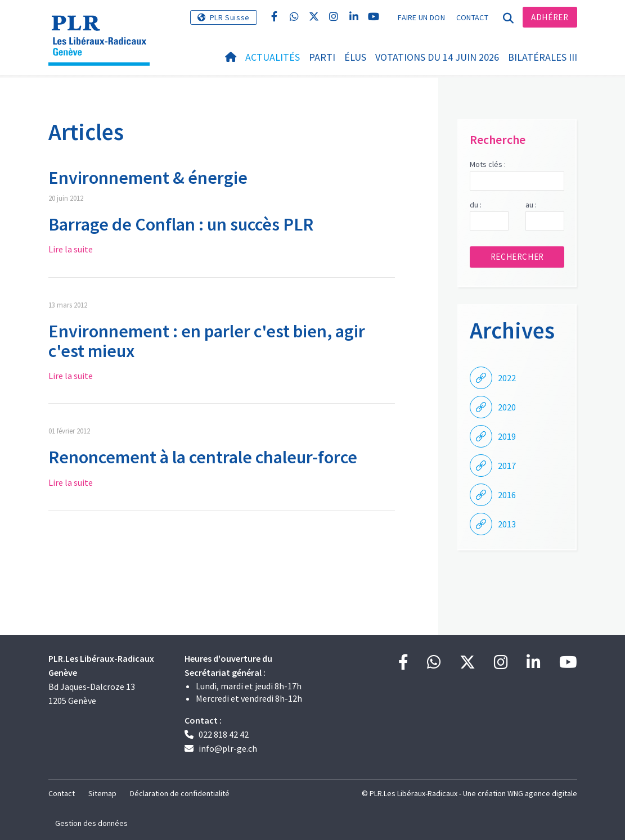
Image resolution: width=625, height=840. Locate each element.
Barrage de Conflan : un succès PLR (181, 224)
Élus (355, 57)
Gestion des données (91, 823)
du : (476, 205)
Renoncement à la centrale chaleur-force (203, 457)
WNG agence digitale (542, 793)
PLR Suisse (230, 17)
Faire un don (421, 17)
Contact (472, 17)
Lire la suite (71, 249)
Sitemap (102, 793)
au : (531, 205)
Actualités (273, 57)
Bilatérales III (543, 57)
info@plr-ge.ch (228, 748)
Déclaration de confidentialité (180, 793)
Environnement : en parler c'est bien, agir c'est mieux (207, 341)
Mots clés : (488, 164)
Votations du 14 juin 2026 (437, 57)
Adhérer (550, 17)
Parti (322, 57)
